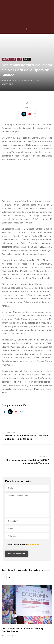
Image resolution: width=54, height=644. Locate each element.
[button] (27, 29)
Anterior (11, 432)
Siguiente (43, 457)
